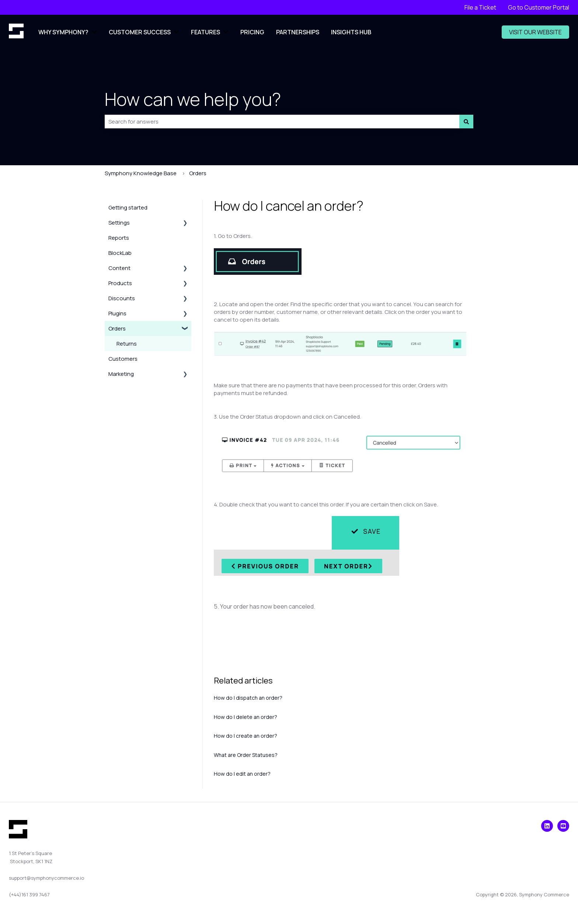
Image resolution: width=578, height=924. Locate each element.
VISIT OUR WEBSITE (535, 32)
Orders (198, 173)
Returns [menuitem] (127, 344)
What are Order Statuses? (246, 755)
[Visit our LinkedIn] (547, 826)
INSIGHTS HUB (351, 32)
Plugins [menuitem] (117, 313)
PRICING (252, 32)
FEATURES (206, 32)
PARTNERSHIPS (298, 32)
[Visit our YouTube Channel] (563, 826)
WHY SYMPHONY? (63, 32)
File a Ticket (480, 7)
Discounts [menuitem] (122, 298)
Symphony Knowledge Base (141, 173)
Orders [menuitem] (117, 328)
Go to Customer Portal (539, 7)
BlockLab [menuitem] (120, 253)
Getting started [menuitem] (128, 207)
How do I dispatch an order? (248, 698)
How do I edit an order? (242, 774)
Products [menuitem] (120, 283)
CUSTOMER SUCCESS (140, 32)
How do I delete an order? (246, 717)
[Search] (466, 122)
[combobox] (282, 122)
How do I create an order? (246, 736)
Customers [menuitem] (123, 359)
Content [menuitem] (119, 268)
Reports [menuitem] (119, 238)
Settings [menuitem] (119, 223)
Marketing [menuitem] (121, 374)
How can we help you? (193, 99)
